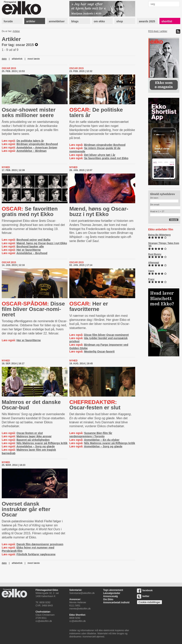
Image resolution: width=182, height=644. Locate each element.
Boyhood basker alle (30, 246)
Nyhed (6, 167)
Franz (151, 279)
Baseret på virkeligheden (33, 440)
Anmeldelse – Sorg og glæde (36, 446)
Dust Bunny (155, 254)
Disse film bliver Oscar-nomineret (106, 335)
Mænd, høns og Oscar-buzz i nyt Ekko (42, 243)
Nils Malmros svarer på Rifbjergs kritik (42, 443)
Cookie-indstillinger (149, 602)
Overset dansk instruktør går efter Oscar (26, 509)
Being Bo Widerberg (159, 235)
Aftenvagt (154, 263)
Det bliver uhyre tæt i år (100, 155)
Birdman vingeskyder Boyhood (37, 144)
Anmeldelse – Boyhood (32, 253)
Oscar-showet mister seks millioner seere (29, 112)
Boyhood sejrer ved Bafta (33, 240)
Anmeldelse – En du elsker (102, 440)
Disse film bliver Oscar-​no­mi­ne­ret (33, 309)
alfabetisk (17, 59)
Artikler (16, 31)
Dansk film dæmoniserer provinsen (40, 544)
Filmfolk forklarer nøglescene (36, 554)
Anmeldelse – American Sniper (37, 148)
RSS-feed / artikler (158, 31)
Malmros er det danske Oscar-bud (31, 405)
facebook (145, 590)
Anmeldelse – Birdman (31, 151)
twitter (143, 596)
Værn (151, 271)
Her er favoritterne (29, 250)
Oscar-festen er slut (30, 433)
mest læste (34, 59)
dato (4, 59)
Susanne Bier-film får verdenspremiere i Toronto (91, 435)
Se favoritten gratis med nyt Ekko (106, 158)
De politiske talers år (30, 141)
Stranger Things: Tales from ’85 (164, 245)
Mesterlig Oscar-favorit (99, 352)
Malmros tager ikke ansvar (34, 436)
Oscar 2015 (9, 68)
